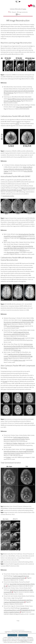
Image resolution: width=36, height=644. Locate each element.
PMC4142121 (23, 250)
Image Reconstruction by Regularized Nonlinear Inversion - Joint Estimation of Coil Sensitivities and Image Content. (18, 356)
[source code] (21, 338)
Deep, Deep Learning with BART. (24, 107)
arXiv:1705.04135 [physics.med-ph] (16, 326)
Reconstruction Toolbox (13, 252)
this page (5, 381)
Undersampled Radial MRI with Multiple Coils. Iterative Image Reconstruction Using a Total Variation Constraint (19, 451)
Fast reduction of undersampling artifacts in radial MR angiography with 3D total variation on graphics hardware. (19, 610)
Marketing (29, 637)
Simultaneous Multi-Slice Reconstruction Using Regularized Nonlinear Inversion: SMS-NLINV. (19, 322)
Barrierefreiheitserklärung (25, 632)
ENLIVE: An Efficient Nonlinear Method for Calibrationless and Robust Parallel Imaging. (18, 169)
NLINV (18, 122)
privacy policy (24, 641)
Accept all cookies (12, 635)
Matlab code (21, 443)
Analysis (23, 637)
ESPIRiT (17, 124)
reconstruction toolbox (8, 196)
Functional (17, 637)
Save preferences (23, 635)
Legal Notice (8, 632)
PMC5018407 (23, 238)
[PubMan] (15, 338)
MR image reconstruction (22, 12)
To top (18, 621)
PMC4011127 (9, 338)
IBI (10, 12)
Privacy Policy (15, 632)
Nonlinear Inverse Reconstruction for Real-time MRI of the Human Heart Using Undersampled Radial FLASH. (18, 346)
